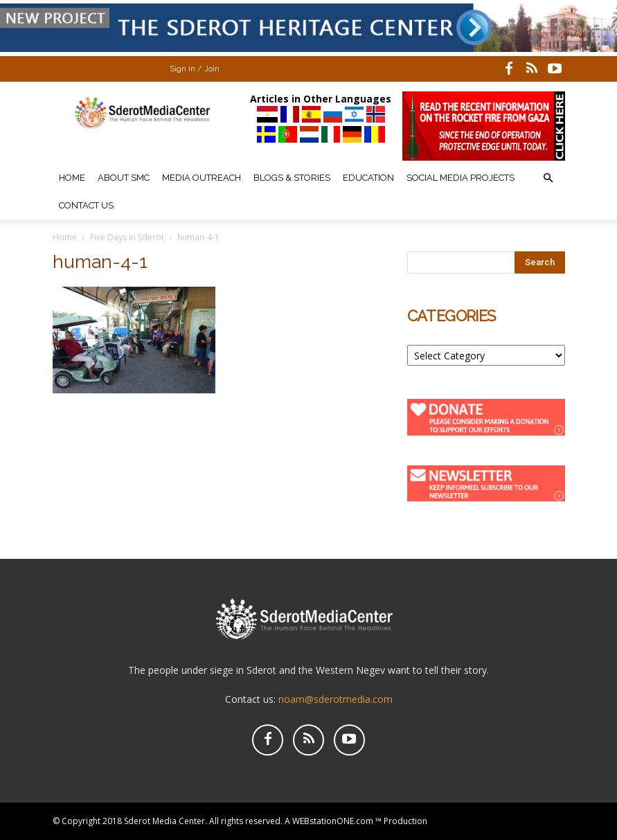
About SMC (124, 178)
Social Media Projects (460, 178)
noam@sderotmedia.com (336, 699)
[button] (548, 178)
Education (368, 178)
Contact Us (86, 205)
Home (72, 178)
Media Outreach (202, 178)
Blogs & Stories (292, 178)
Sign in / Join (195, 69)
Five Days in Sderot (127, 237)
